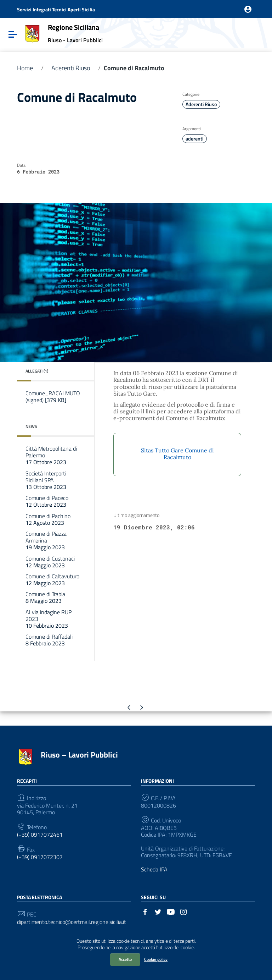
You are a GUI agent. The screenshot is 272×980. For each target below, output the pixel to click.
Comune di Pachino (48, 519)
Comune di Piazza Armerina (46, 540)
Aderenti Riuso (71, 68)
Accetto (125, 959)
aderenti (194, 139)
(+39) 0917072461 (40, 835)
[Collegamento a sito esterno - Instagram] (183, 911)
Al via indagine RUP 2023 (49, 619)
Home (25, 68)
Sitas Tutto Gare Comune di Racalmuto (177, 454)
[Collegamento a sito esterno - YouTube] (171, 911)
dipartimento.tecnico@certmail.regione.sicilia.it (72, 922)
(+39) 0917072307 (40, 857)
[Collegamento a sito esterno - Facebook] (145, 911)
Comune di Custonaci (50, 562)
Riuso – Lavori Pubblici (79, 755)
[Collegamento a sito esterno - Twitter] (158, 911)
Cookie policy (156, 959)
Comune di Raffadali (49, 640)
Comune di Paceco (47, 501)
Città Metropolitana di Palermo (51, 455)
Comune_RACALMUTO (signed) (53, 397)
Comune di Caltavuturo (52, 580)
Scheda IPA (154, 869)
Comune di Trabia (45, 597)
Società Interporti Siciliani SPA (46, 480)
